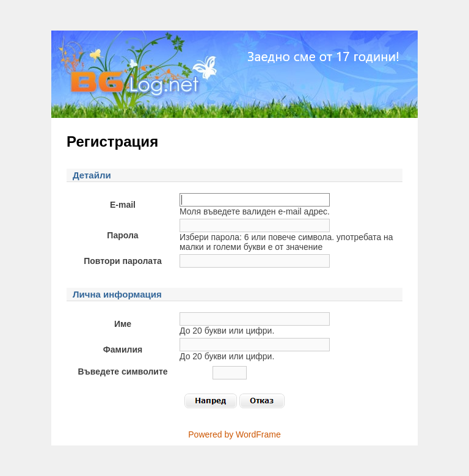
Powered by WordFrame (234, 434)
